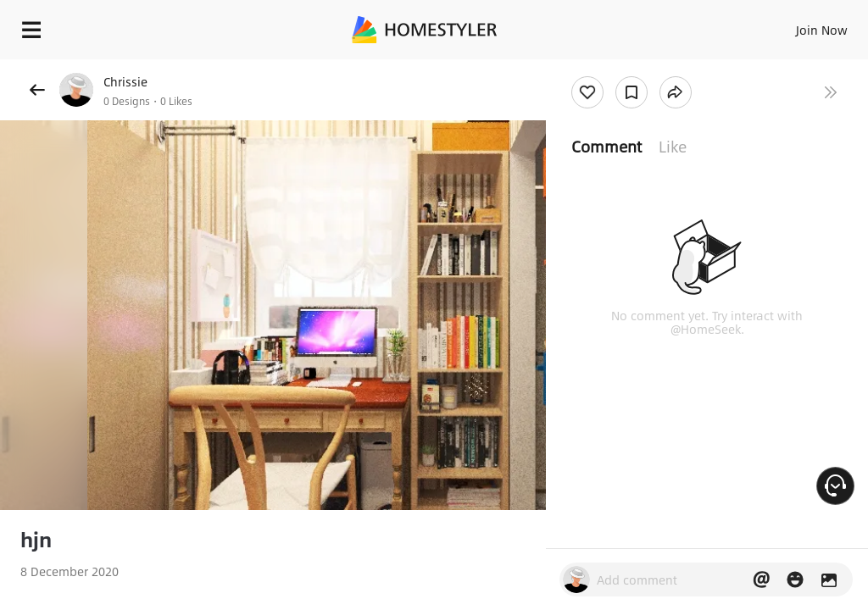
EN (799, 25)
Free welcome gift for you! (651, 68)
